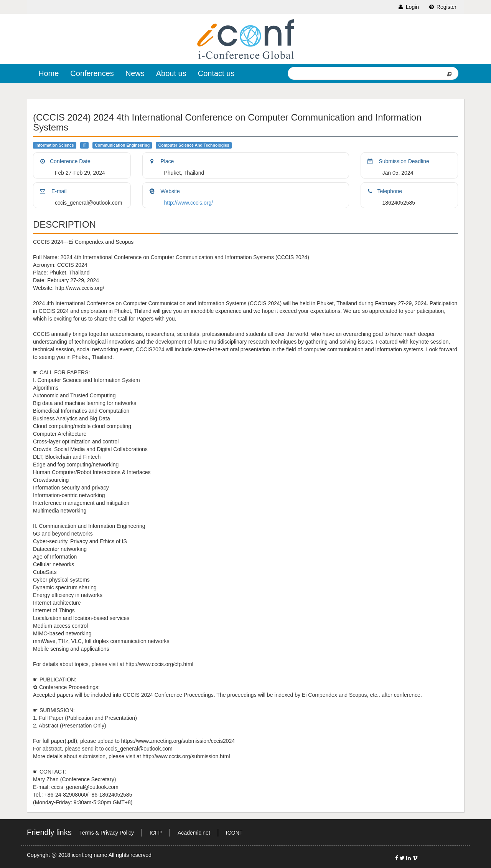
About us (171, 73)
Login (408, 7)
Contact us (216, 73)
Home (49, 73)
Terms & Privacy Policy (107, 833)
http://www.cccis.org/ (189, 203)
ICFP (156, 833)
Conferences (92, 73)
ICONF (234, 833)
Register (442, 7)
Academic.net (194, 833)
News (135, 73)
